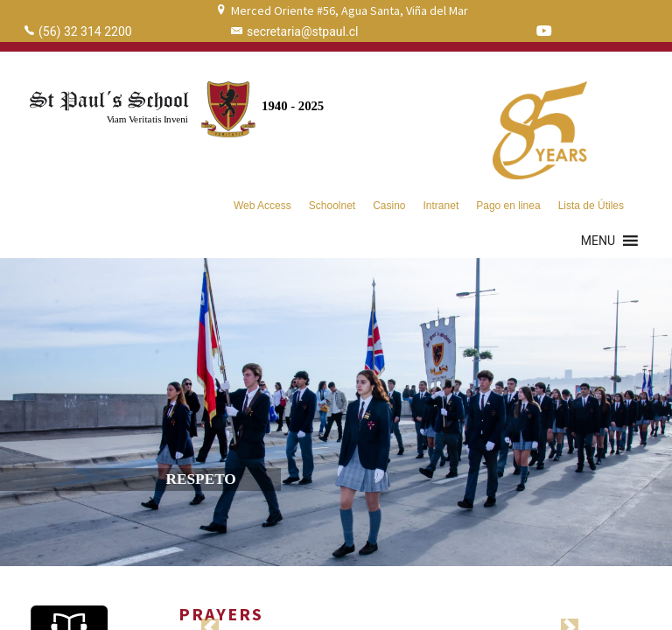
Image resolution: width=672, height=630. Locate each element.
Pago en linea (508, 206)
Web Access (262, 206)
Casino (389, 206)
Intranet (441, 206)
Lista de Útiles (591, 206)
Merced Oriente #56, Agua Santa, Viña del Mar (350, 10)
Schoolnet (332, 206)
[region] (336, 412)
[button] (598, 241)
